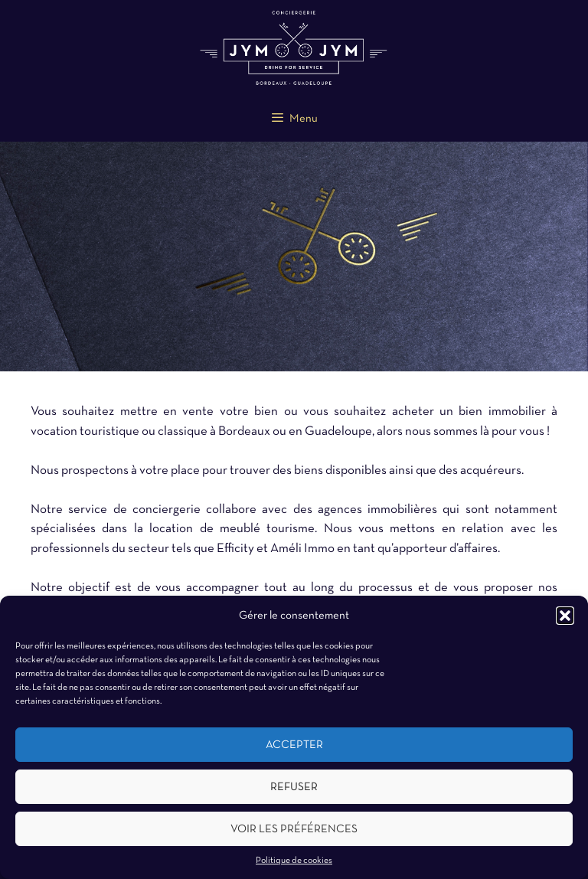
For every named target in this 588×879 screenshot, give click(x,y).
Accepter (294, 745)
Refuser (294, 787)
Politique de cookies (294, 861)
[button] (565, 616)
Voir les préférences (294, 829)
